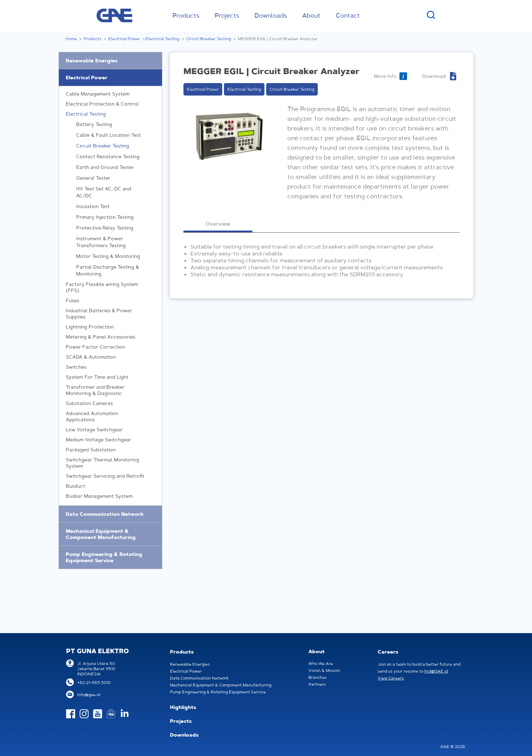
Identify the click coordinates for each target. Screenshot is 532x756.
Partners (317, 684)
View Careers (391, 678)
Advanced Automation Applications (110, 416)
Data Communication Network (105, 514)
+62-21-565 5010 (94, 682)
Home (71, 39)
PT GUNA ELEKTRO (97, 651)
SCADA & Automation (110, 357)
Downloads (271, 15)
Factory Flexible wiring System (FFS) (110, 287)
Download (434, 76)
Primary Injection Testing (105, 217)
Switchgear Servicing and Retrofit (110, 476)
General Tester (93, 178)
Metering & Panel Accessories (110, 337)
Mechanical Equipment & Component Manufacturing (101, 534)
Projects (227, 15)
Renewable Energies (92, 61)
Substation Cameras (110, 403)
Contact (348, 15)
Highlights (183, 707)
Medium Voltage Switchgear (110, 440)
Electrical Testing (163, 39)
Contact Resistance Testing (108, 156)
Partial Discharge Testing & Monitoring (108, 270)
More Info (385, 76)
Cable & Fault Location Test (109, 135)
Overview (218, 224)
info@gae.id (89, 695)
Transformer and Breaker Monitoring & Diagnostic (110, 390)
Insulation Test (93, 206)
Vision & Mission (324, 670)
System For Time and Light (110, 377)
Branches (318, 677)
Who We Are (321, 663)
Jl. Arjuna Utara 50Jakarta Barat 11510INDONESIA (96, 669)
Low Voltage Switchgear (110, 430)
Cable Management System (110, 94)
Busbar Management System (110, 496)
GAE (114, 16)
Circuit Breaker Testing (209, 39)
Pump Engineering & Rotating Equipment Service (104, 557)
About (311, 15)
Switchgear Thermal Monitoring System (110, 463)
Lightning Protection (110, 327)
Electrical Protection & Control (110, 104)
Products (186, 15)
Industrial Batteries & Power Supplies (110, 313)
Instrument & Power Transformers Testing (101, 242)
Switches (110, 367)
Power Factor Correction (110, 347)
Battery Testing (94, 124)
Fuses (110, 300)
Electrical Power (124, 39)
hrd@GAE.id (436, 671)
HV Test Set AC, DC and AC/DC (104, 192)
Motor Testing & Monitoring (108, 256)
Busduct (110, 486)
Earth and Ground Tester (105, 167)
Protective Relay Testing (105, 228)
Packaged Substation (110, 450)
